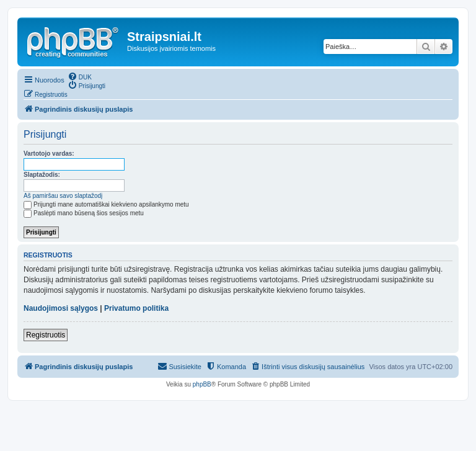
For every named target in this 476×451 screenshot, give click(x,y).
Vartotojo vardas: (49, 154)
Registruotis (46, 335)
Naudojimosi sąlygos (61, 308)
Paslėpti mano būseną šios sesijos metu (84, 213)
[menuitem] (80, 76)
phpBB (202, 384)
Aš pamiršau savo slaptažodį (63, 196)
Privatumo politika (136, 308)
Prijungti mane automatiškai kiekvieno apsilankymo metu (106, 204)
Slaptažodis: (42, 175)
